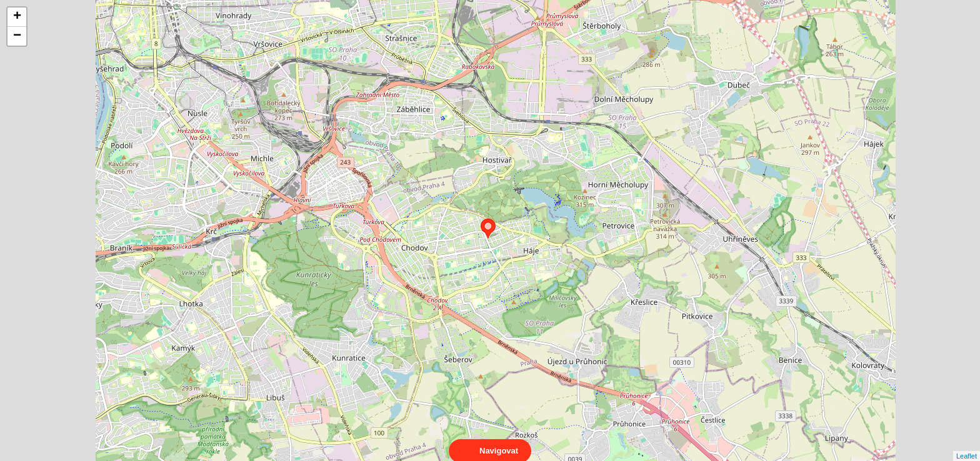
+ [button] (17, 17)
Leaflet (967, 445)
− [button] (17, 36)
